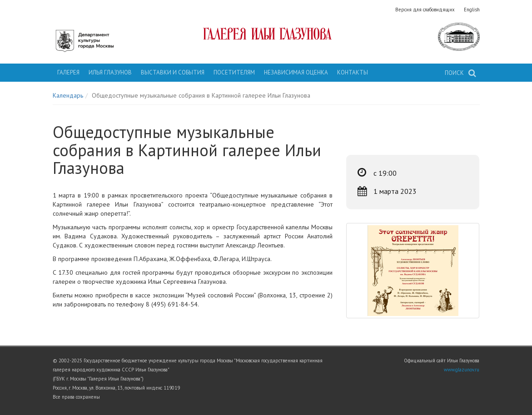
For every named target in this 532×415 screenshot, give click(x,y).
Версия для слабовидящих (425, 10)
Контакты (353, 72)
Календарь (68, 95)
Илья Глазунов (110, 72)
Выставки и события (173, 72)
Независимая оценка (296, 72)
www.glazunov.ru (462, 370)
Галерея (68, 72)
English (472, 10)
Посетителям (234, 72)
